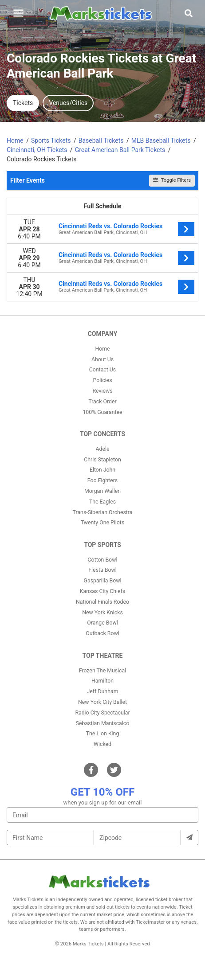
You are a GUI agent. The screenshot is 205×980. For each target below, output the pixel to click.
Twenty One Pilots (103, 523)
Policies (102, 380)
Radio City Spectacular (102, 713)
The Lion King (103, 734)
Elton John (102, 470)
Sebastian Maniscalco (103, 723)
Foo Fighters (102, 480)
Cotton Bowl (103, 560)
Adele (102, 449)
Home (102, 349)
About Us (102, 359)
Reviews (102, 391)
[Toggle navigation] (18, 13)
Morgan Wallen (102, 491)
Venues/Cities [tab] (68, 103)
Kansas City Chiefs (103, 591)
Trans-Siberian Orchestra (103, 512)
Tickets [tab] (23, 103)
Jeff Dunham (103, 691)
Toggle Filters (172, 180)
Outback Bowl (102, 633)
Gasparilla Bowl (103, 581)
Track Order (102, 402)
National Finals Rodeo (102, 602)
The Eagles (102, 502)
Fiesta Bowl (102, 570)
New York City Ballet (102, 702)
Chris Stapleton (102, 460)
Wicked (102, 744)
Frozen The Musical (103, 671)
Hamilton (102, 681)
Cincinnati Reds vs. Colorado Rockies (110, 226)
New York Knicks (102, 613)
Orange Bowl (102, 623)
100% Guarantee (102, 412)
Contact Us (102, 370)
